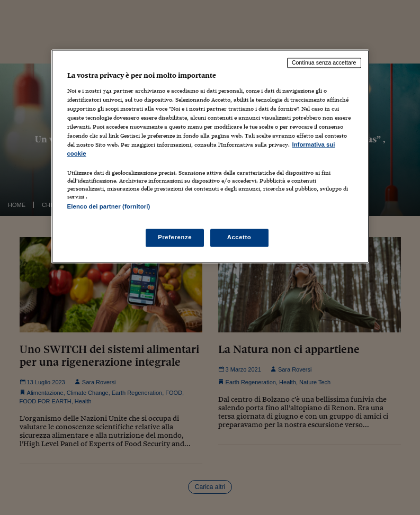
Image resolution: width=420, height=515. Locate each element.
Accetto (239, 238)
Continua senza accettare (324, 62)
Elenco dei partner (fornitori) (109, 206)
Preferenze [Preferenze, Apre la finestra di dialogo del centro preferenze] (175, 238)
